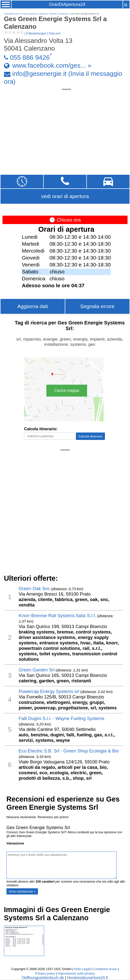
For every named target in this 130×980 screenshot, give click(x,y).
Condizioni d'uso (105, 969)
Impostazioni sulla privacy (76, 973)
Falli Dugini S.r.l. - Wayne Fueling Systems (62, 718)
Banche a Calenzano (59, 14)
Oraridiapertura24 (12, 14)
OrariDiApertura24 (67, 4)
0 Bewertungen (36, 33)
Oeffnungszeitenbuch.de (43, 978)
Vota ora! (55, 33)
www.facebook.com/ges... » (52, 65)
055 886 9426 (30, 57)
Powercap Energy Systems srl (49, 691)
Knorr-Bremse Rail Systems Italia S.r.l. (57, 616)
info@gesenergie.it (39, 74)
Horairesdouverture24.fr (88, 978)
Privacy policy (45, 973)
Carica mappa (67, 390)
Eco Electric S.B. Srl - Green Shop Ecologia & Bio (69, 751)
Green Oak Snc (34, 589)
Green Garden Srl (37, 670)
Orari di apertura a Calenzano (35, 14)
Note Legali (82, 969)
